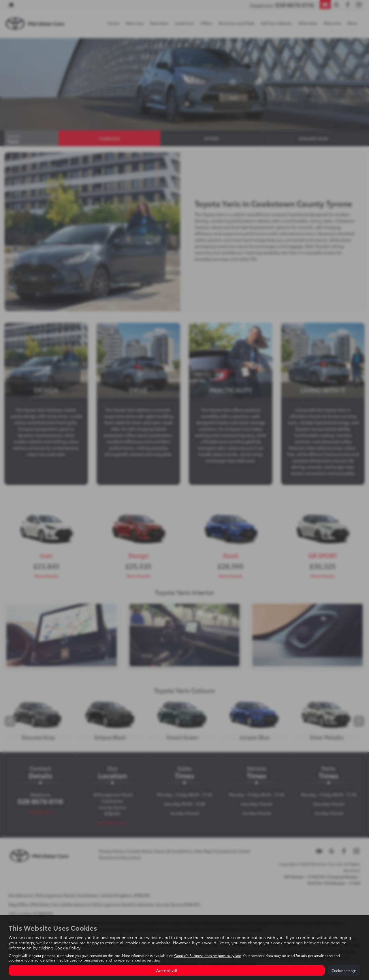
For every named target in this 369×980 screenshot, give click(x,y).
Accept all (167, 970)
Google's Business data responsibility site (208, 955)
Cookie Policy (67, 948)
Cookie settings (344, 970)
